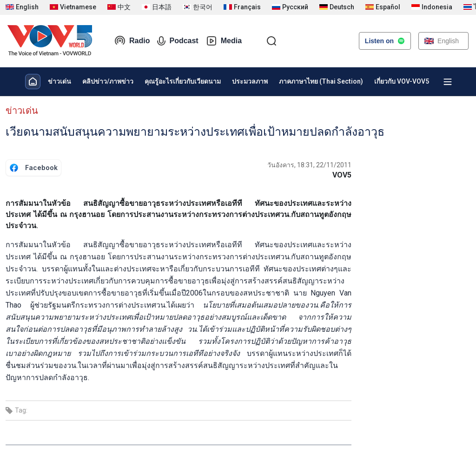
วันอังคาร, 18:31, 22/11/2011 (309, 165)
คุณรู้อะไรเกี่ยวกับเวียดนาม (183, 81)
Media (224, 41)
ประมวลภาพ (250, 81)
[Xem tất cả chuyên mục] (448, 82)
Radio (132, 41)
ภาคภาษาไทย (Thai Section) (321, 81)
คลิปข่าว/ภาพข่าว (108, 81)
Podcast (178, 41)
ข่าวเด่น (59, 81)
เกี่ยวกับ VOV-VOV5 (402, 81)
